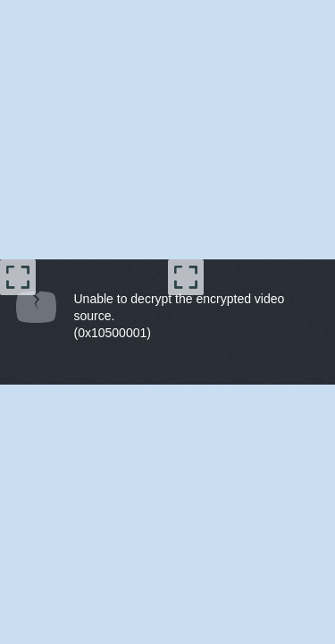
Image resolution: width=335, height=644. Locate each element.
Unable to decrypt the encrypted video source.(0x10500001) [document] (180, 316)
